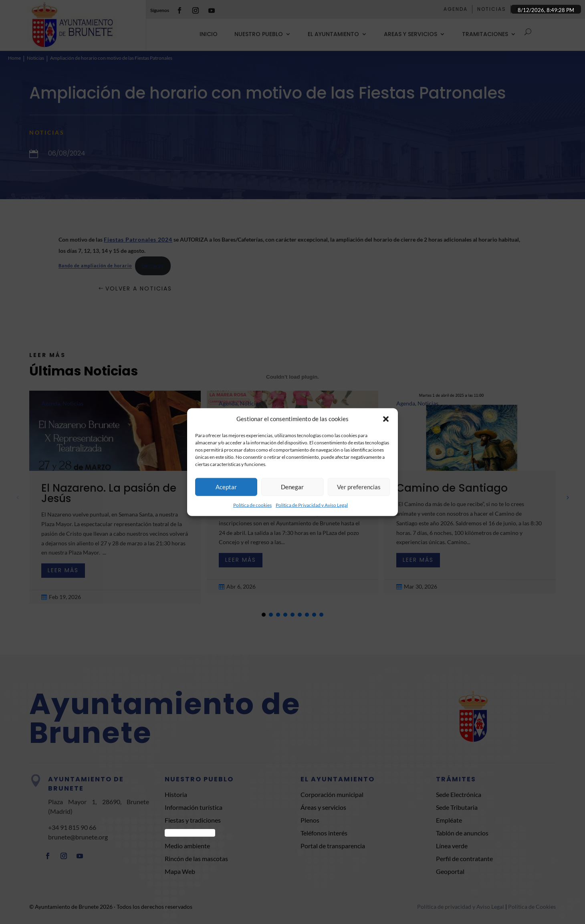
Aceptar (226, 487)
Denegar (292, 487)
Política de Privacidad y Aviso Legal (312, 505)
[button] (386, 419)
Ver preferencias (359, 487)
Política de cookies (252, 505)
